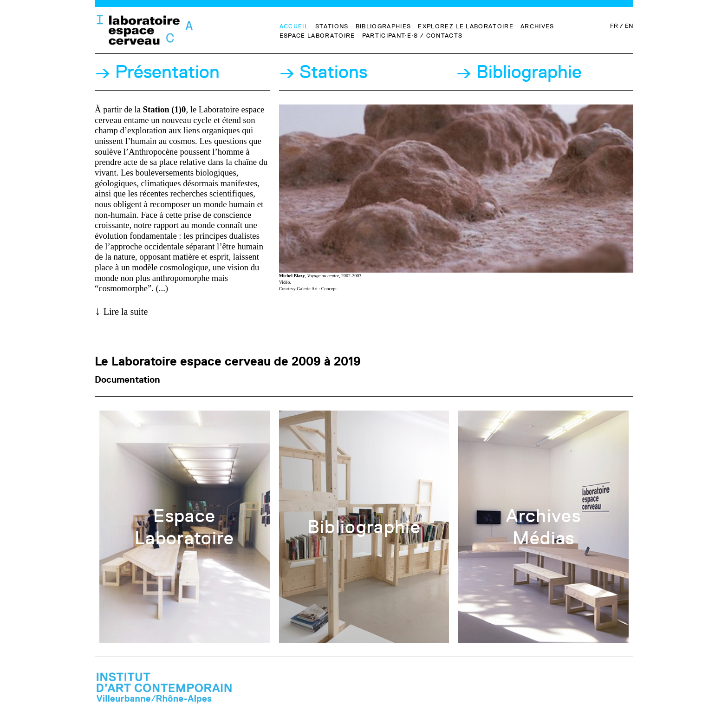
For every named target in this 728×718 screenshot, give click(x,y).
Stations (332, 26)
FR (614, 26)
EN (629, 26)
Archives (537, 26)
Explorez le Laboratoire (466, 26)
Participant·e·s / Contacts (413, 35)
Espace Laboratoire (317, 35)
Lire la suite (126, 311)
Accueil (294, 26)
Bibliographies (383, 26)
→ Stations (323, 72)
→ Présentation (157, 72)
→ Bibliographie (519, 72)
